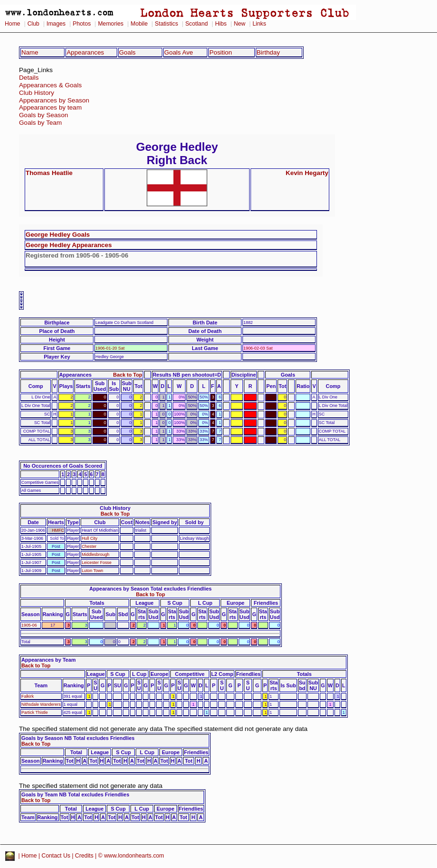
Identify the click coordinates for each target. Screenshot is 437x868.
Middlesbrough (95, 554)
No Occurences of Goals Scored (63, 466)
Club (33, 24)
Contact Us (56, 856)
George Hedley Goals (58, 235)
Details (29, 78)
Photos (82, 24)
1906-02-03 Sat (258, 348)
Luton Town (92, 571)
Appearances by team (50, 107)
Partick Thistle (35, 712)
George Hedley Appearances (69, 245)
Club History (37, 93)
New (240, 24)
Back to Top (127, 375)
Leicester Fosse (97, 563)
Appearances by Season (54, 100)
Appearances (85, 52)
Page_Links (36, 70)
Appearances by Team (49, 660)
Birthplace (57, 323)
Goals (127, 52)
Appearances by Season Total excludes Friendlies (150, 589)
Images (56, 24)
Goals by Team (40, 123)
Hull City (89, 538)
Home (13, 24)
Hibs (221, 24)
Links (259, 24)
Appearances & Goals (50, 85)
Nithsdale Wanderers (41, 704)
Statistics (166, 24)
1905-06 (29, 625)
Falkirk (28, 696)
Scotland (196, 24)
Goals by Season (44, 115)
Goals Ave (179, 52)
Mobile (139, 24)
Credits (84, 856)
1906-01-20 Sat (110, 348)
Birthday (268, 52)
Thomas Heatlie (49, 173)
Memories (111, 24)
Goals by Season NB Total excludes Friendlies (78, 738)
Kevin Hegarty (307, 173)
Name (30, 52)
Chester (89, 546)
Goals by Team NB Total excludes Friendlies (75, 794)
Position (221, 52)
